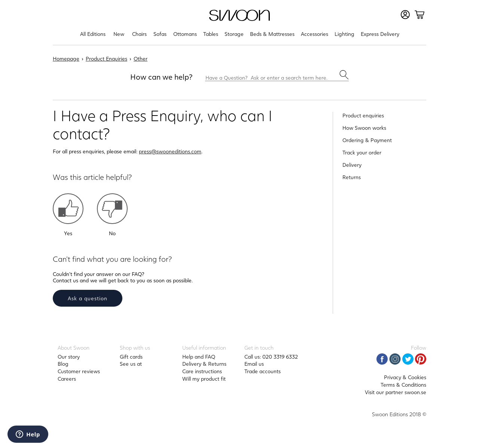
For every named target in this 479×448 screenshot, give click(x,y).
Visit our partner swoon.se (396, 392)
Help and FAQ (199, 357)
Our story (69, 357)
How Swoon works (364, 128)
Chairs (139, 34)
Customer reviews (79, 371)
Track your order (362, 152)
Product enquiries (363, 115)
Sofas (160, 34)
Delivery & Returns (204, 364)
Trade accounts (263, 371)
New (119, 34)
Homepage (66, 59)
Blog (63, 364)
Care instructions (202, 371)
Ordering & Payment (367, 140)
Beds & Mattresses (272, 34)
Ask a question (88, 298)
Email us (254, 364)
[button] (68, 209)
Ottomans (185, 34)
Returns (352, 177)
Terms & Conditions (403, 385)
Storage (234, 34)
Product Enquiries (106, 59)
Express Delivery (380, 34)
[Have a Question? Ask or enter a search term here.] (277, 76)
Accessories (315, 34)
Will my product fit (204, 379)
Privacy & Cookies (405, 377)
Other (141, 59)
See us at (131, 364)
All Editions (93, 34)
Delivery (352, 165)
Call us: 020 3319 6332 (271, 357)
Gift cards (131, 357)
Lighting (344, 34)
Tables (211, 34)
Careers (67, 379)
